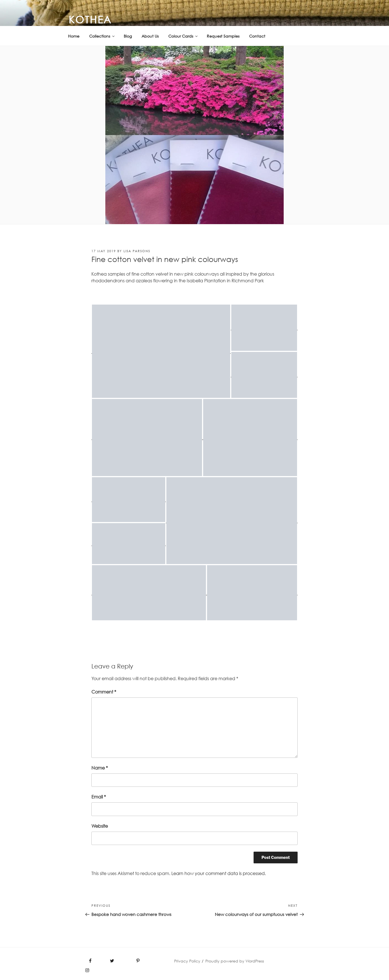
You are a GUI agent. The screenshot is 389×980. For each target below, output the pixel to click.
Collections (102, 36)
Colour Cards (183, 36)
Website (100, 826)
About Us (150, 36)
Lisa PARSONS (137, 251)
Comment (104, 692)
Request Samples (223, 36)
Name (100, 768)
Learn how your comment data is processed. (219, 873)
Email (99, 797)
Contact (257, 36)
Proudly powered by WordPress (235, 961)
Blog (128, 36)
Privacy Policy (187, 961)
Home (74, 36)
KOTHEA (90, 19)
